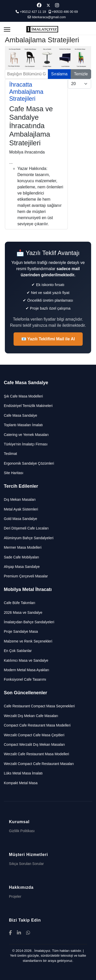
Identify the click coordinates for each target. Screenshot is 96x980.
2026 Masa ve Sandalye (23, 612)
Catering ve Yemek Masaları (26, 435)
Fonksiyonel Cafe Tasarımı (25, 679)
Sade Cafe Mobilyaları (22, 557)
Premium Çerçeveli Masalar (26, 576)
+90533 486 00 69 (65, 12)
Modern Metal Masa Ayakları (26, 670)
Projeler (15, 896)
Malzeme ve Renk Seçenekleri (28, 641)
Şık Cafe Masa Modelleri (23, 396)
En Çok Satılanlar (18, 651)
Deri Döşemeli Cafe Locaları (26, 528)
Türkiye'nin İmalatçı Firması (26, 444)
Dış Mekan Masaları (20, 499)
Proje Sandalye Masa (21, 631)
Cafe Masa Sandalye (20, 415)
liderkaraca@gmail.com (49, 17)
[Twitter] (48, 5)
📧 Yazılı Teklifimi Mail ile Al (48, 339)
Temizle (81, 74)
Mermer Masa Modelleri (23, 547)
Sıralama (59, 74)
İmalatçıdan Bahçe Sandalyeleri (29, 622)
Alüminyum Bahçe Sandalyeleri (29, 538)
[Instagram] (57, 5)
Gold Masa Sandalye (20, 519)
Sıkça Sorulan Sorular (26, 864)
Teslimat (10, 454)
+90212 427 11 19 (33, 12)
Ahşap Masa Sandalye (22, 567)
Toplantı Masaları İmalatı (23, 425)
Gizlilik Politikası (22, 831)
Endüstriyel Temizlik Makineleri (28, 406)
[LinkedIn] (19, 933)
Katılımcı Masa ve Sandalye (26, 660)
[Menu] (7, 29)
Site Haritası (14, 473)
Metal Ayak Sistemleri (21, 509)
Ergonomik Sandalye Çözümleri (29, 463)
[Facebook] (39, 5)
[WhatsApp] (28, 933)
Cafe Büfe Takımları (20, 603)
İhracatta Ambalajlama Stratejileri (26, 92)
